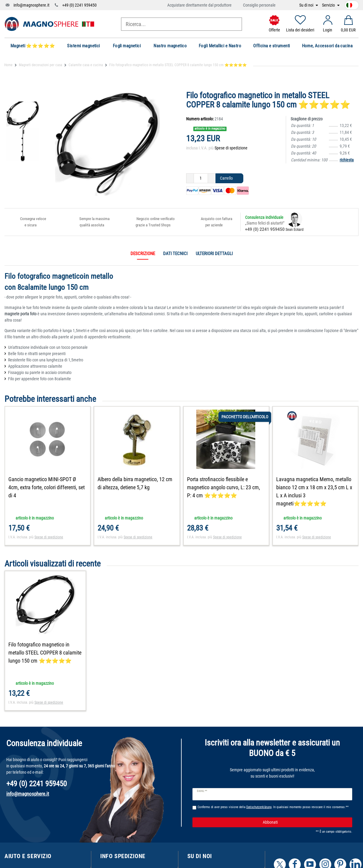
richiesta (347, 160)
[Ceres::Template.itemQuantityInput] (201, 178)
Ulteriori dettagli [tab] (214, 254)
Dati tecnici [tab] (175, 254)
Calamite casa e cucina (86, 65)
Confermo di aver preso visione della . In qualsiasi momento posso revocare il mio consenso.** (273, 807)
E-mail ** (202, 791)
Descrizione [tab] (143, 254)
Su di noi (307, 5)
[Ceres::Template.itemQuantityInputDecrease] (190, 178)
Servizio (329, 5)
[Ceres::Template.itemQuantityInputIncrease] (212, 178)
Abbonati (305, 822)
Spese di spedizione (231, 148)
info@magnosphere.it (31, 5)
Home (8, 65)
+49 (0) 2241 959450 (79, 5)
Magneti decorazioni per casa (41, 65)
